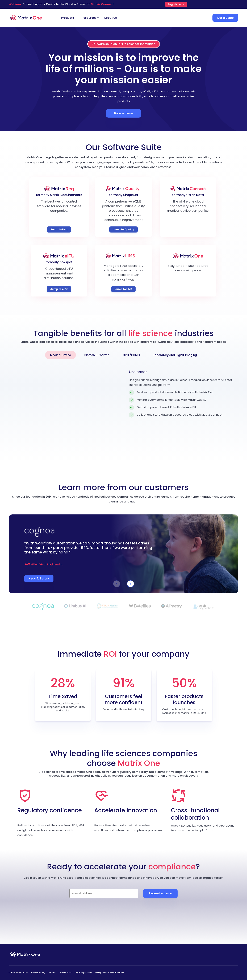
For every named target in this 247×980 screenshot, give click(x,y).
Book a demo (124, 113)
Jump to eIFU (59, 289)
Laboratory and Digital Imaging (176, 355)
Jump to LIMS (123, 289)
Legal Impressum (83, 973)
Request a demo (160, 893)
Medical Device (60, 355)
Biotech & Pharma (97, 355)
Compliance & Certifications (110, 973)
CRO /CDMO (132, 355)
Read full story (39, 579)
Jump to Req (59, 229)
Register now (176, 4)
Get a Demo (225, 18)
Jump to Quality (123, 229)
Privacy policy (38, 973)
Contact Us (66, 973)
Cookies (53, 973)
